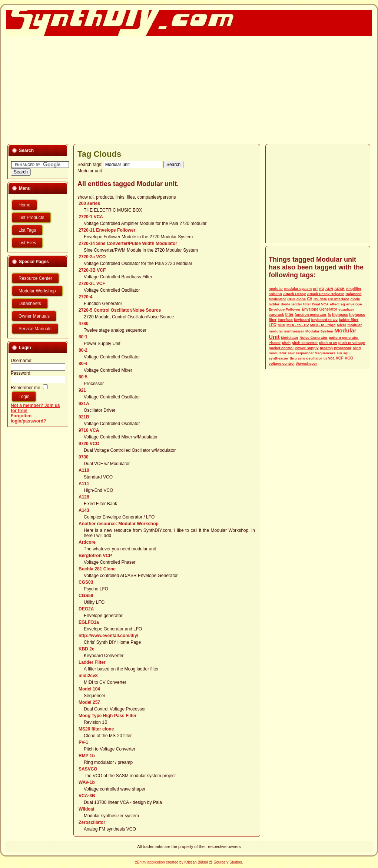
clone (301, 299)
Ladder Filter (92, 662)
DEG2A (86, 609)
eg (343, 304)
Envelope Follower (285, 309)
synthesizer (278, 358)
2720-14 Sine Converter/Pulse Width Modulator (128, 243)
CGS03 (86, 582)
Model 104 (89, 689)
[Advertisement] (137, 89)
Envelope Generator (319, 309)
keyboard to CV (324, 320)
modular (276, 289)
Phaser (275, 343)
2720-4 (85, 297)
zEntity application (150, 862)
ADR (329, 289)
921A (84, 404)
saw (291, 353)
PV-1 (83, 742)
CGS (291, 299)
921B (84, 417)
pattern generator (344, 337)
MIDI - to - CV (298, 325)
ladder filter (349, 320)
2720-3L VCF (92, 284)
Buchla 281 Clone (97, 569)
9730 (84, 457)
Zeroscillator (92, 822)
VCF (340, 358)
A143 (84, 510)
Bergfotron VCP (95, 556)
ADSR (339, 289)
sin (339, 353)
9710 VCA (89, 430)
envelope (354, 304)
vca (331, 358)
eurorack (276, 314)
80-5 (83, 377)
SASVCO (88, 769)
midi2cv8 (88, 676)
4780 (84, 324)
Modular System (319, 331)
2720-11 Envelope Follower (107, 230)
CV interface (339, 299)
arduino (275, 294)
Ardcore (87, 542)
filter (289, 314)
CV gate (320, 299)
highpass (340, 314)
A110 (84, 470)
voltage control (282, 363)
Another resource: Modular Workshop (119, 524)
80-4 (83, 364)
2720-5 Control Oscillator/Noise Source (120, 310)
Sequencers (325, 353)
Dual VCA (320, 304)
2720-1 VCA (91, 217)
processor (343, 348)
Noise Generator (314, 337)
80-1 (83, 337)
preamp (326, 348)
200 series (89, 203)
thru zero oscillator (306, 358)
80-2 (83, 350)
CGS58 (86, 596)
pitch (286, 343)
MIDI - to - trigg (323, 325)
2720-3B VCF (92, 270)
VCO (349, 358)
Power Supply (306, 348)
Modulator (290, 337)
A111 (84, 484)
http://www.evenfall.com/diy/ (108, 636)
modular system (298, 289)
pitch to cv (328, 343)
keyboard (302, 320)
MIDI (281, 325)
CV (309, 299)
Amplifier (354, 289)
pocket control (281, 348)
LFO (273, 325)
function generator (311, 314)
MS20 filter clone (96, 729)
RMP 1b (87, 756)
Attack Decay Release (326, 294)
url (315, 289)
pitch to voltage (352, 343)
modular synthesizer (286, 331)
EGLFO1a (89, 622)
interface (285, 320)
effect (335, 304)
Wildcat (87, 809)
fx (329, 314)
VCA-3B (87, 796)
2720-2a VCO (92, 257)
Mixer (341, 325)
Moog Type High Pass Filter (107, 716)
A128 (84, 497)
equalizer (346, 309)
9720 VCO (89, 444)
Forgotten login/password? (28, 418)
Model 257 (89, 702)
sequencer (305, 353)
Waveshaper (306, 363)
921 (82, 390)
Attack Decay (294, 294)
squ (346, 353)
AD (321, 289)
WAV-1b (87, 782)
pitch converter (305, 343)
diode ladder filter (296, 304)
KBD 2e (87, 649)
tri (325, 358)
